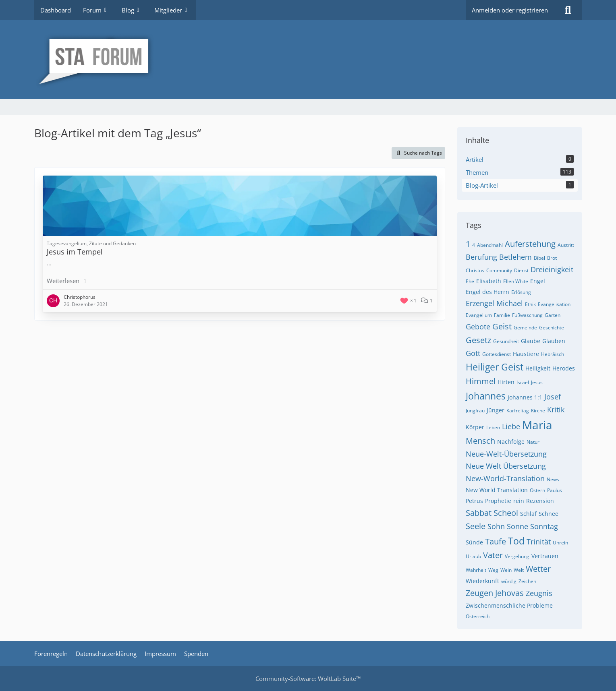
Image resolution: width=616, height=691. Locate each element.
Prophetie (498, 501)
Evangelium (479, 315)
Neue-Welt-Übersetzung (506, 454)
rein (519, 501)
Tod (516, 541)
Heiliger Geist (495, 367)
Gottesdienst (497, 354)
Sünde (474, 542)
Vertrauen (545, 556)
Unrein (560, 543)
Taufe (496, 541)
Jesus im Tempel (75, 252)
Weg (493, 570)
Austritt (566, 245)
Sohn (496, 526)
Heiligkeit (538, 368)
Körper (475, 427)
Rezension (540, 501)
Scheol (506, 513)
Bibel (539, 258)
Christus (475, 270)
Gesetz (478, 340)
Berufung (481, 257)
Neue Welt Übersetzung (506, 466)
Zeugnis (539, 593)
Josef (553, 397)
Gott (473, 353)
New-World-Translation (505, 478)
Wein (506, 570)
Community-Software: (308, 679)
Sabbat (479, 513)
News (553, 479)
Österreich (478, 616)
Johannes (486, 396)
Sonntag (544, 526)
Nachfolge (511, 442)
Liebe (511, 426)
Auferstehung (530, 244)
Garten (553, 315)
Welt (519, 570)
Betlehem (515, 257)
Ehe (470, 281)
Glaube (531, 341)
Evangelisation (554, 304)
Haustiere (526, 354)
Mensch (480, 441)
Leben (493, 427)
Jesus (537, 382)
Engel (538, 281)
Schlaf (528, 514)
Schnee (549, 514)
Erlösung (521, 292)
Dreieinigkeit (552, 269)
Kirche (538, 411)
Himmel (481, 381)
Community (499, 270)
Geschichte (552, 328)
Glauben (554, 341)
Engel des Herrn (487, 292)
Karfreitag (518, 411)
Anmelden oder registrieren (510, 10)
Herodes (564, 368)
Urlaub (473, 556)
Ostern (537, 490)
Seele (476, 526)
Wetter (538, 569)
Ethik (530, 304)
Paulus (555, 490)
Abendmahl (490, 245)
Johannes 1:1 (525, 397)
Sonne (517, 526)
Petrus (474, 501)
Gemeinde (525, 328)
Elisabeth (489, 281)
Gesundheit (506, 341)
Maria (537, 425)
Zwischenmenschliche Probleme (509, 605)
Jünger (496, 410)
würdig (509, 581)
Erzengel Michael (494, 303)
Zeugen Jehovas (495, 593)
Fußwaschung (527, 315)
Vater (493, 555)
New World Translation (497, 490)
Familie (502, 315)
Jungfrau (475, 411)
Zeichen (527, 581)
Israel (523, 382)
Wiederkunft (482, 581)
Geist (502, 326)
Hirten (506, 382)
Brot (552, 258)
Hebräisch (553, 354)
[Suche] (568, 10)
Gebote (478, 327)
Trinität (539, 542)
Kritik (556, 410)
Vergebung (517, 556)
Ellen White (516, 281)
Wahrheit (476, 570)
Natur (533, 442)
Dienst (521, 270)
